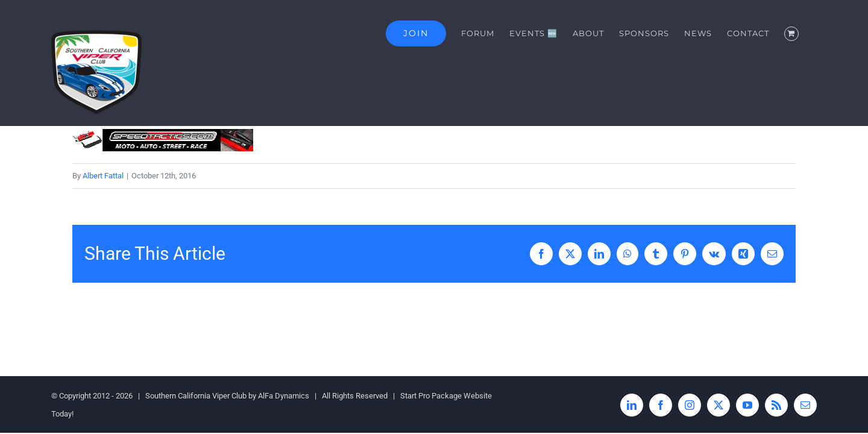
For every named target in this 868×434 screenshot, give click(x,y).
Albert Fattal (103, 176)
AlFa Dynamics (284, 396)
